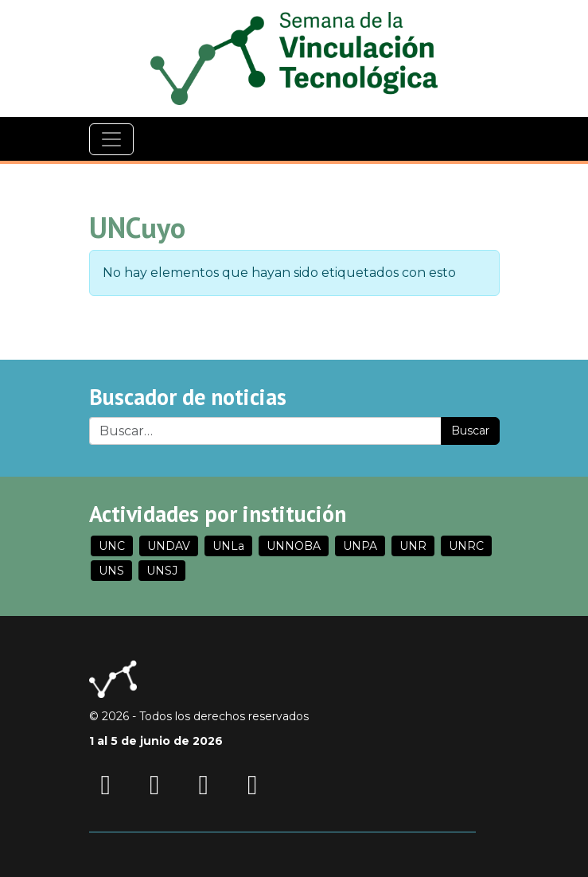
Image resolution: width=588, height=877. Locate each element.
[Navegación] (111, 139)
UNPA (360, 546)
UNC (112, 546)
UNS (111, 571)
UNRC (466, 546)
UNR (413, 546)
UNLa (228, 546)
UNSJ (162, 571)
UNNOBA (294, 546)
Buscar (470, 431)
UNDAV (169, 546)
